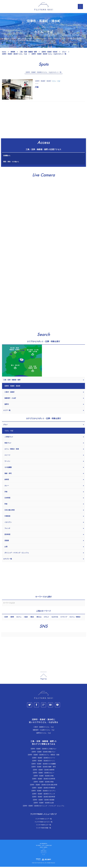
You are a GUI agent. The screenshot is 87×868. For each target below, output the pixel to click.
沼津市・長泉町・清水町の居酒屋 (44, 801)
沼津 (6, 618)
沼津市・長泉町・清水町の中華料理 (44, 789)
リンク (43, 856)
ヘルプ (43, 850)
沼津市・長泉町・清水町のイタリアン (44, 792)
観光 (32, 618)
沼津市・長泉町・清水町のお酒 (44, 804)
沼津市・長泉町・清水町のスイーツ (44, 759)
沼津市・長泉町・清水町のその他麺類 (44, 765)
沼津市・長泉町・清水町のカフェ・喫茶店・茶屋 (44, 756)
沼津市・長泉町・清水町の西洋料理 (44, 798)
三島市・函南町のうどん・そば (44, 728)
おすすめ (55, 618)
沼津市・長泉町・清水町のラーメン (44, 762)
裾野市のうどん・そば (44, 734)
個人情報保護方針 (44, 845)
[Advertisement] (43, 121)
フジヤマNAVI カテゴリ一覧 (44, 823)
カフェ (19, 618)
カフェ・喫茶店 (75, 618)
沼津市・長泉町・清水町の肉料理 (44, 771)
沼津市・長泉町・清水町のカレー (44, 774)
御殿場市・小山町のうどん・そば (44, 731)
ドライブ (64, 618)
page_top (44, 677)
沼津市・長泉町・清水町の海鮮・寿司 (44, 768)
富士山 (39, 618)
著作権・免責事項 (44, 848)
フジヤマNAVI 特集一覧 (44, 829)
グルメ (47, 618)
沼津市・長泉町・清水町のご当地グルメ (44, 750)
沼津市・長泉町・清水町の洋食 (44, 777)
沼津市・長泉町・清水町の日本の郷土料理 (44, 786)
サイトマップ (44, 854)
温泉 (26, 618)
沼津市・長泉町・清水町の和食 (44, 783)
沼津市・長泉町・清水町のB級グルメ (43, 753)
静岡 (12, 618)
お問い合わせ (44, 852)
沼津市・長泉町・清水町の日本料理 (44, 780)
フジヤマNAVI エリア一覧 (44, 820)
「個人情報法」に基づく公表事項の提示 (44, 847)
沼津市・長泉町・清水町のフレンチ (44, 795)
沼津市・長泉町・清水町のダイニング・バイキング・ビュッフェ (44, 807)
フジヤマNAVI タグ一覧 (44, 826)
